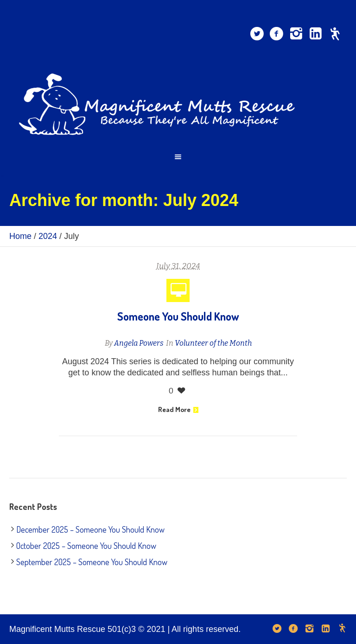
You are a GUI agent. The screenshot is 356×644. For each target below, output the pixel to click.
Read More (178, 409)
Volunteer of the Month (213, 343)
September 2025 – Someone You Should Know (92, 562)
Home (20, 236)
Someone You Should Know (178, 316)
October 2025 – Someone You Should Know (86, 546)
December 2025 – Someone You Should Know (90, 529)
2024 (48, 236)
